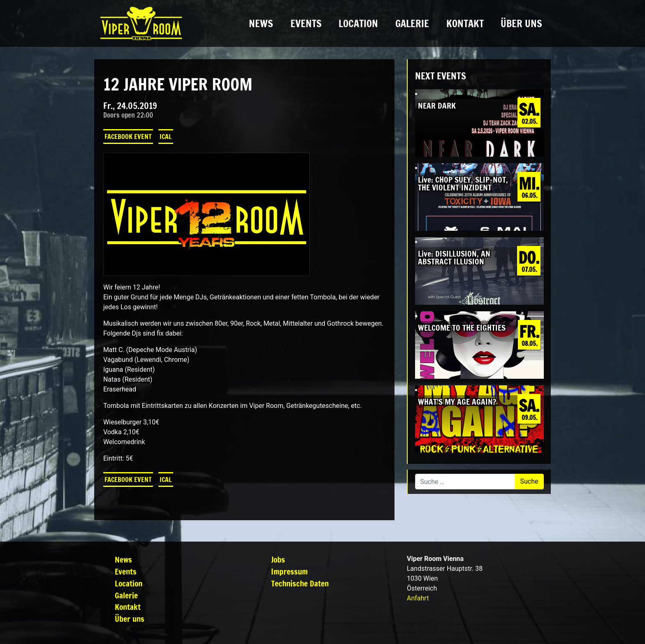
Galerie (412, 23)
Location (358, 23)
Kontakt (465, 23)
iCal (166, 137)
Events (306, 23)
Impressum (289, 571)
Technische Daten (300, 583)
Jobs (278, 559)
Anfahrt (418, 598)
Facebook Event (128, 137)
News (261, 23)
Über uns (521, 23)
